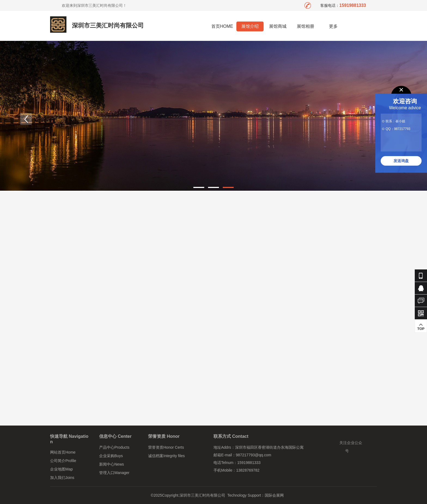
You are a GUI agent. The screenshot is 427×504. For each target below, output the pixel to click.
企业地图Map (61, 469)
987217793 (402, 129)
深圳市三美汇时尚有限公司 (108, 25)
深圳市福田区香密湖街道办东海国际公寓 (269, 447)
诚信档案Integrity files (167, 456)
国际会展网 (274, 495)
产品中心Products (114, 447)
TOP (421, 327)
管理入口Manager (114, 473)
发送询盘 (401, 161)
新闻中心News (112, 464)
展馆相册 (306, 26)
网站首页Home (63, 452)
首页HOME (222, 26)
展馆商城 (278, 26)
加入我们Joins (62, 478)
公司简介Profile (63, 461)
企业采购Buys (111, 456)
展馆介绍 (250, 26)
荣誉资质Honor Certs (166, 447)
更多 (333, 26)
